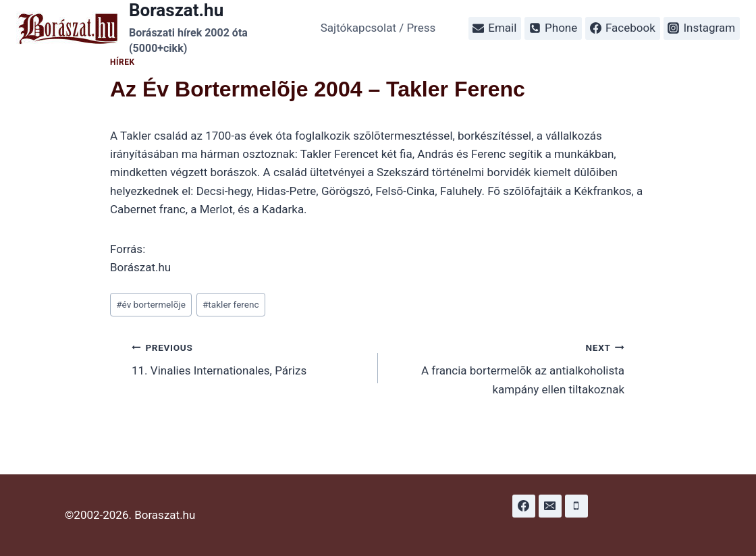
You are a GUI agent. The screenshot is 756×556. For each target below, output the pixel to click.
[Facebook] (524, 506)
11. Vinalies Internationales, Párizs (249, 358)
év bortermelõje (151, 304)
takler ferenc (231, 304)
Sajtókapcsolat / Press (378, 28)
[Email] (550, 506)
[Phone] (576, 506)
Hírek (123, 62)
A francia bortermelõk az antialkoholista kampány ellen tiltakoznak (507, 367)
